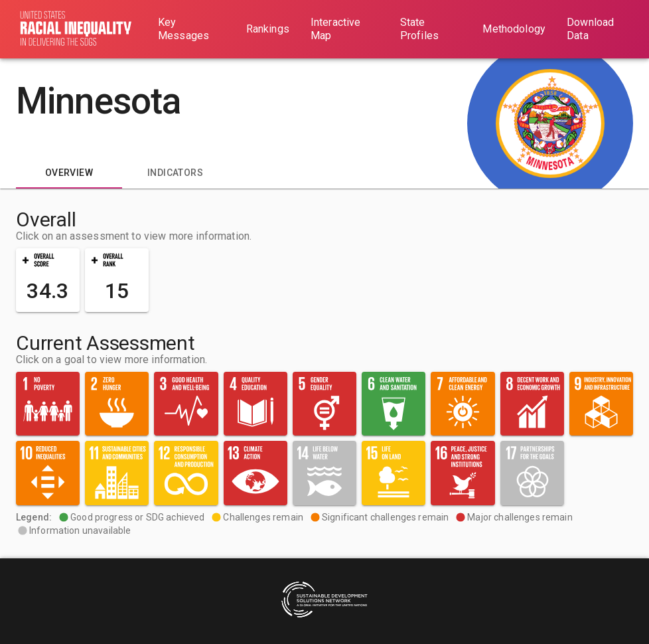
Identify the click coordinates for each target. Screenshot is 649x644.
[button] (48, 280)
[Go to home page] (76, 29)
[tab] (69, 173)
